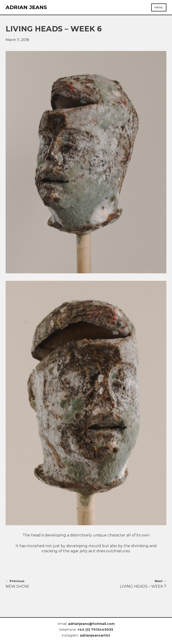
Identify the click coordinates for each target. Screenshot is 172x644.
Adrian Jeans (26, 7)
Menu (159, 7)
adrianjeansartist (95, 635)
